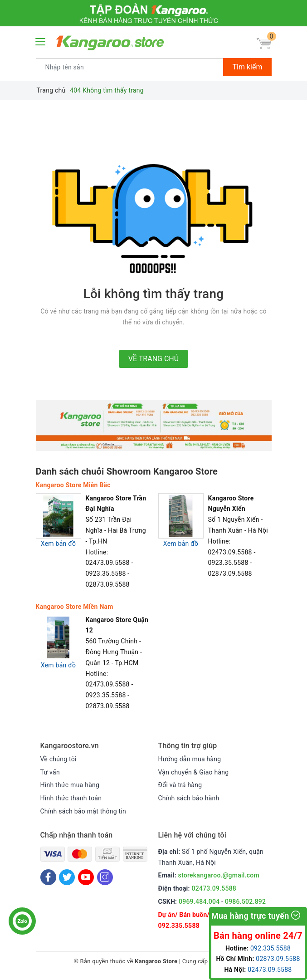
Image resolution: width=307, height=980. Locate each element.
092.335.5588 (179, 926)
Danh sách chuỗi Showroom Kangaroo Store (127, 471)
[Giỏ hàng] (264, 44)
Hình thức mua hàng (70, 785)
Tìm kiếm (247, 67)
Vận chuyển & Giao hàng (194, 772)
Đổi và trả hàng (180, 785)
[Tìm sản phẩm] (130, 67)
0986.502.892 (245, 902)
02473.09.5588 (214, 888)
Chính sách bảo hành (189, 798)
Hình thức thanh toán (71, 798)
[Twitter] (67, 877)
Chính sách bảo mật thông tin (83, 811)
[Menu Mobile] (41, 41)
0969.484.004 (199, 902)
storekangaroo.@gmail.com (219, 875)
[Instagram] (105, 877)
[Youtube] (86, 877)
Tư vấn (50, 772)
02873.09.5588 (278, 959)
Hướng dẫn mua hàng (190, 759)
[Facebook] (48, 877)
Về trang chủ (153, 359)
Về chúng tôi (58, 759)
